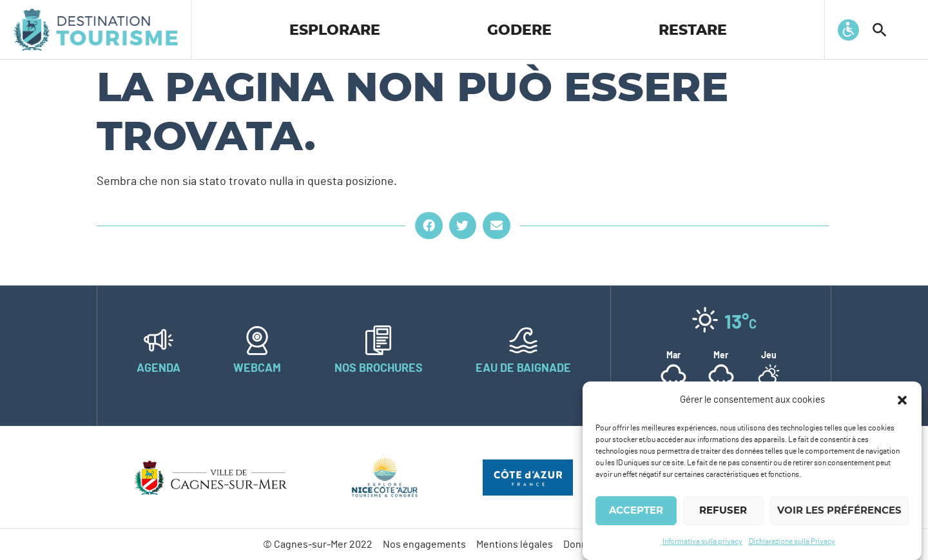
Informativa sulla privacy (702, 541)
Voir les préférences (839, 511)
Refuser (723, 511)
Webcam (257, 369)
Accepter (636, 511)
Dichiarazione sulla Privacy (792, 541)
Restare (693, 31)
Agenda (159, 369)
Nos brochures (379, 369)
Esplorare (335, 31)
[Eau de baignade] (523, 340)
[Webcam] (257, 340)
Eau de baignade (523, 369)
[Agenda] (159, 340)
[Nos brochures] (378, 340)
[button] (902, 400)
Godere (519, 31)
